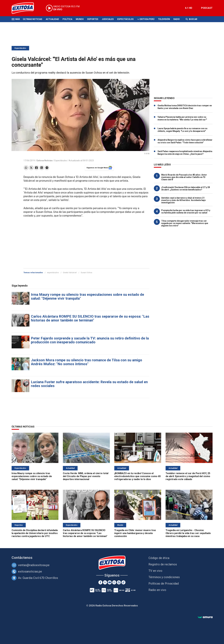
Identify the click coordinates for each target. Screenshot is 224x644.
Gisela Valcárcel (70, 273)
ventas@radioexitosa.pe (34, 565)
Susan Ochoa (86, 273)
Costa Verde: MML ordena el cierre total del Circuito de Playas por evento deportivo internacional (86, 476)
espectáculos (53, 273)
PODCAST (207, 8)
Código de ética (159, 558)
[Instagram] (114, 582)
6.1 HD (189, 8)
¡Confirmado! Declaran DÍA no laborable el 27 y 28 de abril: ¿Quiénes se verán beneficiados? (186, 188)
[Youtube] (110, 582)
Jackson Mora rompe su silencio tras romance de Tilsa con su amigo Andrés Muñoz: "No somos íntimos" (87, 362)
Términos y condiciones (164, 577)
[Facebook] (100, 582)
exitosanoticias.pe (30, 571)
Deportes (93, 19)
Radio (177, 19)
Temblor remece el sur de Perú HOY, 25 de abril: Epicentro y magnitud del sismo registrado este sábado (188, 476)
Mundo (80, 19)
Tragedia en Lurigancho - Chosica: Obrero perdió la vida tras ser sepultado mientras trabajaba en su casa (188, 533)
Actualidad (52, 19)
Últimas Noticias (33, 19)
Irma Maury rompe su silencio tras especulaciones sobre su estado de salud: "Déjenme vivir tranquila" (87, 297)
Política (67, 19)
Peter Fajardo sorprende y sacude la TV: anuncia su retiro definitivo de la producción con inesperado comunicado (90, 340)
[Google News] (119, 582)
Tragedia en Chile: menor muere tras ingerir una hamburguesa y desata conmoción (135, 533)
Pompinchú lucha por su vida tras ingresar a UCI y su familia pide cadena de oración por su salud (186, 211)
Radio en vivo (157, 590)
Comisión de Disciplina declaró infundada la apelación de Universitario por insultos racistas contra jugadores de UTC (35, 533)
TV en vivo (155, 571)
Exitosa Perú (147, 19)
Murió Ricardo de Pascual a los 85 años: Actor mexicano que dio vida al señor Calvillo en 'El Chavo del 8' (184, 177)
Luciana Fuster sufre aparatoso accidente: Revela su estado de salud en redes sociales (89, 384)
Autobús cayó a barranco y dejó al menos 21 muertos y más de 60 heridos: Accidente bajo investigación (183, 200)
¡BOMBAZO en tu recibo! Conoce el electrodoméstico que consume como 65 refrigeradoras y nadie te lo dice (137, 476)
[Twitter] (105, 582)
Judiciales (108, 19)
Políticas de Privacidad (164, 584)
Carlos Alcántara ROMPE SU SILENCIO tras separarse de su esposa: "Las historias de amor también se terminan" (90, 318)
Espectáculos (125, 19)
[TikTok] (123, 582)
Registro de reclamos (163, 564)
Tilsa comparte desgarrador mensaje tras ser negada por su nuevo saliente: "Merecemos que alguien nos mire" (185, 223)
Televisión (164, 19)
